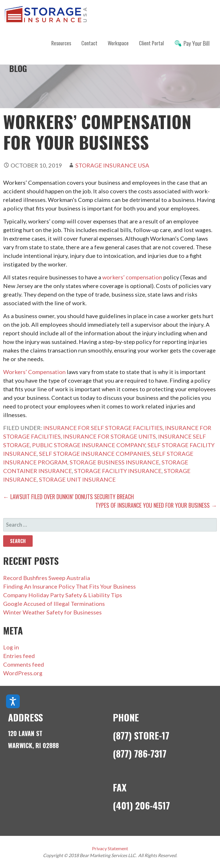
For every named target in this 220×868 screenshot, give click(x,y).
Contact (89, 43)
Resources (61, 43)
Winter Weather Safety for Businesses (52, 612)
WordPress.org (23, 673)
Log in (11, 647)
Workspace (118, 43)
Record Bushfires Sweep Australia (47, 578)
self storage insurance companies (95, 454)
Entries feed (19, 656)
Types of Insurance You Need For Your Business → (156, 505)
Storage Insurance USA (112, 165)
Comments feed (24, 664)
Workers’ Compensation (34, 372)
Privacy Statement (110, 848)
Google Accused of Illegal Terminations (54, 604)
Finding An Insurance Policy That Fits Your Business (69, 586)
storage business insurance (114, 462)
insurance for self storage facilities (103, 428)
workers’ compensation (132, 277)
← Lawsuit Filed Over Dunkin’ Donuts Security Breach (68, 497)
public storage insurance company (89, 445)
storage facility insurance (118, 471)
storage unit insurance (77, 479)
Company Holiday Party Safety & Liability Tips (63, 595)
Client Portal (151, 43)
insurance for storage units (109, 436)
